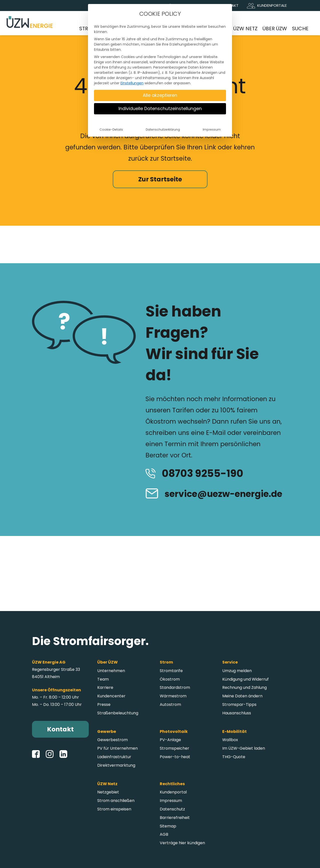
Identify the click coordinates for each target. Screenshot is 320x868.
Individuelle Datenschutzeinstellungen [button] (160, 109)
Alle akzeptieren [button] (160, 95)
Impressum (212, 129)
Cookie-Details (111, 129)
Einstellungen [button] (132, 83)
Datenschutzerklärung (163, 129)
